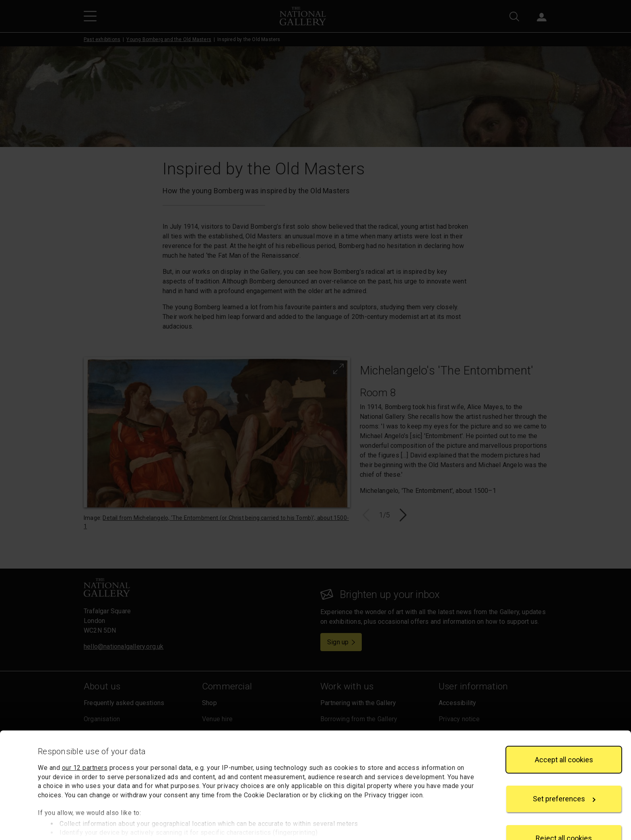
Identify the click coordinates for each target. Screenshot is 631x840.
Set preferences (564, 772)
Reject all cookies (564, 811)
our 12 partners (85, 741)
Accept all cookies (564, 732)
